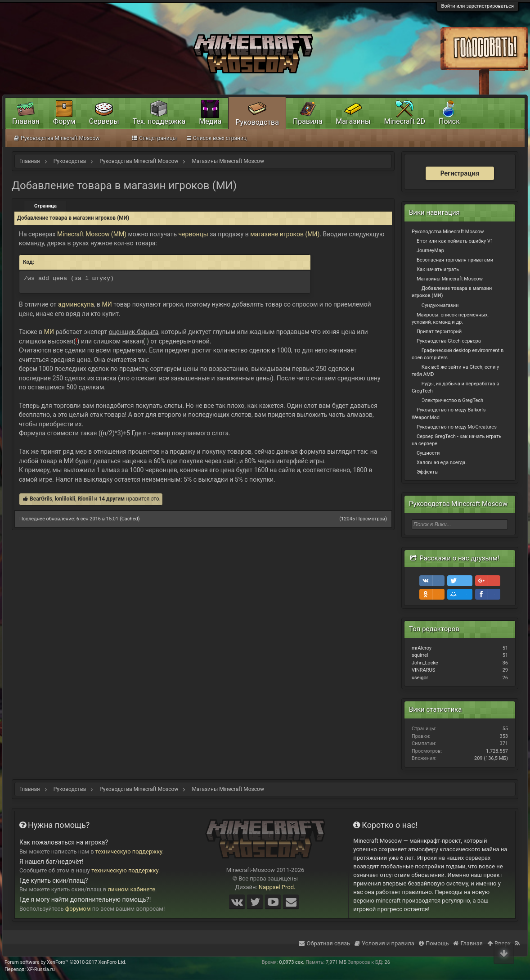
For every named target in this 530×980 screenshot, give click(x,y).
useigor (420, 678)
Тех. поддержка (159, 121)
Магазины (353, 121)
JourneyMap (430, 251)
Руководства (257, 122)
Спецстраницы (154, 138)
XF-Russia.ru (41, 969)
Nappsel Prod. (277, 887)
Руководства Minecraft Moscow (448, 232)
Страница (45, 206)
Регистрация (460, 173)
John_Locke (425, 663)
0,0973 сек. (292, 962)
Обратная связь (324, 943)
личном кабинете (132, 889)
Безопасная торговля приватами (455, 260)
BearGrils (41, 499)
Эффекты (428, 472)
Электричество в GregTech (452, 400)
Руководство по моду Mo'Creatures (457, 427)
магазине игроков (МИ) (285, 234)
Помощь (434, 943)
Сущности (428, 453)
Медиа (210, 121)
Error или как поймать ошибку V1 (455, 241)
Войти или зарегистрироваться (478, 6)
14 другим (112, 499)
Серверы (104, 121)
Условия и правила (384, 943)
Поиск (449, 121)
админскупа (76, 304)
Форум (64, 121)
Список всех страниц (217, 138)
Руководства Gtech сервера (449, 341)
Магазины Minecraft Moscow (450, 279)
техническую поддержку (129, 851)
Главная (26, 121)
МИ (108, 304)
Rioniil (85, 499)
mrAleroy (422, 648)
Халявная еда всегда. (442, 463)
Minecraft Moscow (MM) (92, 234)
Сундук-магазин (440, 305)
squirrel (420, 655)
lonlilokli (65, 499)
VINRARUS (423, 670)
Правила (308, 121)
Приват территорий (439, 332)
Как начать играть (438, 269)
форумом (78, 909)
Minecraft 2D (404, 121)
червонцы (193, 234)
